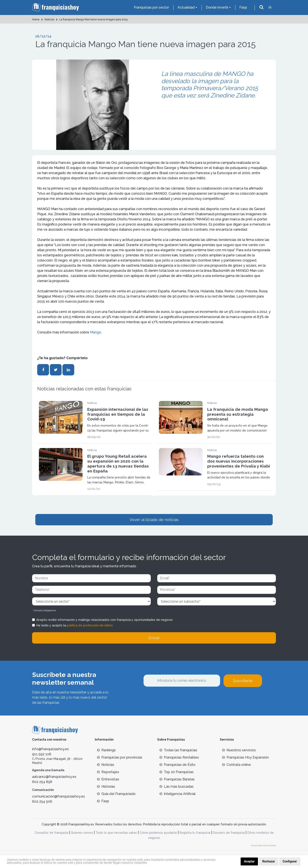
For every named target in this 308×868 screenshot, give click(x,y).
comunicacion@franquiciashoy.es (58, 796)
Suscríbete (243, 681)
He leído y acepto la (75, 625)
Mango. (96, 332)
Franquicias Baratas (177, 779)
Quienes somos (82, 833)
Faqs (243, 7)
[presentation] (176, 699)
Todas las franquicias (178, 750)
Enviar (154, 638)
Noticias (106, 765)
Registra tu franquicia (195, 833)
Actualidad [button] (186, 7)
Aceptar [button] (249, 861)
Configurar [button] (290, 861)
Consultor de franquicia (51, 833)
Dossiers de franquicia (229, 833)
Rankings (106, 750)
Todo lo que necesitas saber (116, 833)
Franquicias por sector (151, 7)
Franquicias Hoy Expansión (245, 757)
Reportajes (108, 772)
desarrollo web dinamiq (264, 845)
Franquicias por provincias (120, 757)
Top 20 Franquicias (176, 772)
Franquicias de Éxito (177, 765)
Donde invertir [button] (217, 7)
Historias (106, 787)
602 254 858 (42, 782)
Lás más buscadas (176, 787)
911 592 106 (42, 754)
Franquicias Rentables (179, 757)
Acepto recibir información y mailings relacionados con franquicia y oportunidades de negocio (104, 620)
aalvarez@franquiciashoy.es (54, 777)
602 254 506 (42, 802)
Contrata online (236, 765)
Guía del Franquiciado (116, 794)
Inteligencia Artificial (177, 794)
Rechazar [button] (269, 861)
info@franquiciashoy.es (50, 749)
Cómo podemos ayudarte (158, 833)
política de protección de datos (90, 625)
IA (270, 7)
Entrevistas (108, 779)
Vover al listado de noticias (154, 520)
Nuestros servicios (239, 750)
